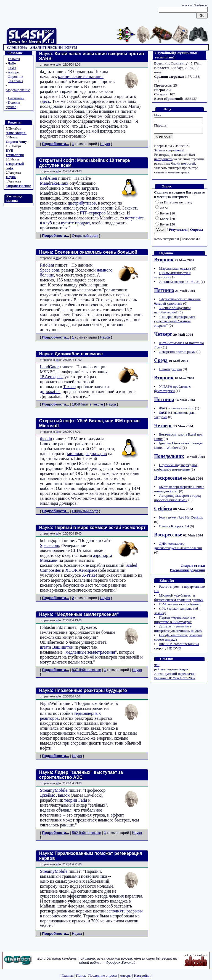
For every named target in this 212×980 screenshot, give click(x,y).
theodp (46, 439)
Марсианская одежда (175, 268)
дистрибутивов (82, 203)
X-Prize (89, 575)
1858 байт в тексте (87, 404)
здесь (45, 101)
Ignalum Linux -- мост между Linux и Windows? (178, 445)
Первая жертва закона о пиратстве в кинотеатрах (174, 620)
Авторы (14, 72)
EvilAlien (49, 178)
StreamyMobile (54, 790)
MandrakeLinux (54, 183)
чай (157, 665)
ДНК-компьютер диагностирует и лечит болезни (178, 546)
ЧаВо (12, 63)
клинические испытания (81, 76)
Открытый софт (85, 236)
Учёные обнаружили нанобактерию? (172, 310)
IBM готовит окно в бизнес (180, 604)
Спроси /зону (16, 142)
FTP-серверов (93, 213)
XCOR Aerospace (81, 570)
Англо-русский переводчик (175, 674)
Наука (11, 177)
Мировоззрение (18, 186)
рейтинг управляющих (171, 669)
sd (57, 65)
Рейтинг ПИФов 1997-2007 (175, 678)
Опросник (15, 76)
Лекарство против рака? (177, 352)
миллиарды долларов (87, 454)
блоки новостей (183, 163)
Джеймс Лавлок (55, 795)
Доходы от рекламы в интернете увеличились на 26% (178, 628)
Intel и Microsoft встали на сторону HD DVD (177, 646)
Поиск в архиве (13, 105)
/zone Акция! (16, 133)
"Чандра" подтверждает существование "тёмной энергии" (174, 321)
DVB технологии (15, 153)
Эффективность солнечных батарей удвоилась (177, 301)
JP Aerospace (52, 377)
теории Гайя (75, 800)
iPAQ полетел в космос (177, 408)
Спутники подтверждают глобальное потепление (176, 467)
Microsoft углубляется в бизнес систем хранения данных (179, 598)
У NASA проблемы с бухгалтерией (172, 389)
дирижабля (50, 392)
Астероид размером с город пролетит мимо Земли (177, 498)
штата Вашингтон (57, 647)
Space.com (50, 270)
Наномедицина (170, 369)
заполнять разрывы (125, 911)
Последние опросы (103, 975)
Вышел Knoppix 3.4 (174, 526)
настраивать (163, 159)
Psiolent (47, 265)
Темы (12, 68)
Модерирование (18, 90)
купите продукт (75, 223)
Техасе (69, 387)
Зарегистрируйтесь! (170, 150)
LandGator (50, 367)
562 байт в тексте (86, 833)
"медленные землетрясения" (90, 652)
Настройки (16, 98)
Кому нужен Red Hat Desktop (181, 517)
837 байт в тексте (86, 670)
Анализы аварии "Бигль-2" (179, 282)
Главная (14, 59)
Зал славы (15, 81)
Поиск (81, 975)
